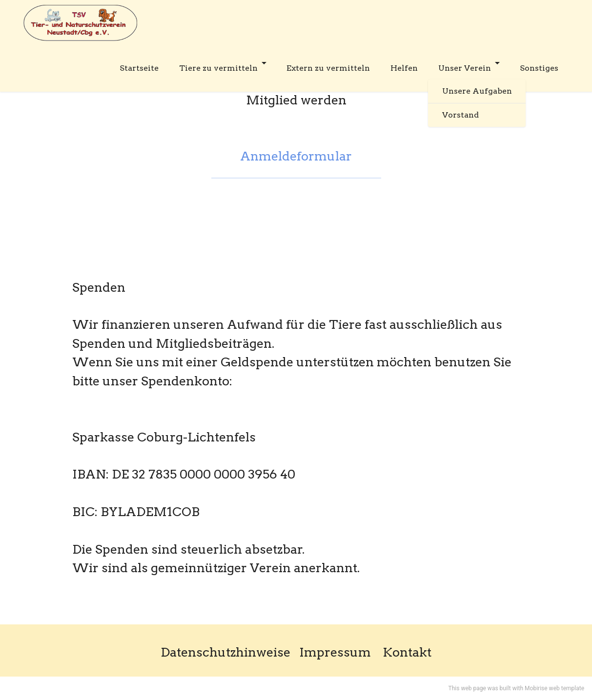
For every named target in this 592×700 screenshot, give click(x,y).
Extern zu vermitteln (328, 68)
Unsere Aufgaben (477, 91)
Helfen (404, 68)
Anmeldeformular (296, 156)
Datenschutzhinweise (225, 652)
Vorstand (460, 115)
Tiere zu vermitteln (218, 68)
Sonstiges (539, 68)
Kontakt (407, 652)
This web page (467, 688)
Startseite (139, 68)
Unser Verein (465, 68)
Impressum (335, 652)
